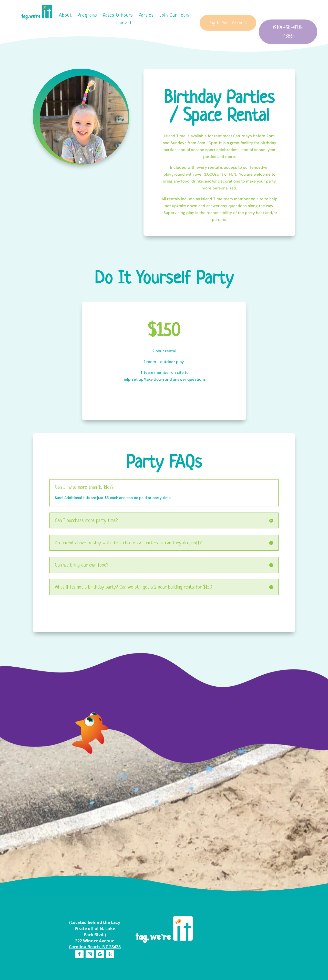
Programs (87, 16)
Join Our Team (174, 16)
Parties (146, 16)
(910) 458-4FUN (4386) (288, 41)
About (65, 16)
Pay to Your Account (228, 29)
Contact (124, 23)
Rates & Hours (118, 16)
